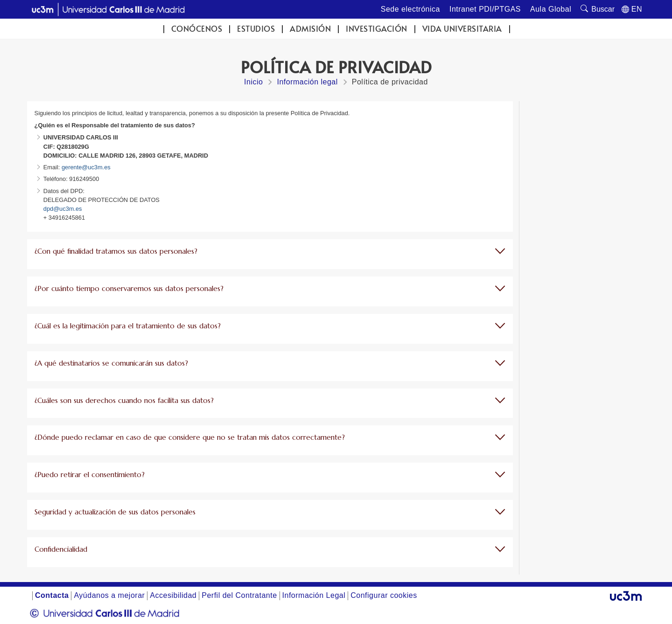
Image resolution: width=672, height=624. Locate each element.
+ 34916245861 (64, 218)
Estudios (256, 29)
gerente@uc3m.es (85, 167)
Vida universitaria (462, 29)
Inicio (253, 82)
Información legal (307, 82)
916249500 (84, 179)
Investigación (377, 29)
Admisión (310, 29)
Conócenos (197, 29)
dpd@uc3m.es (63, 209)
